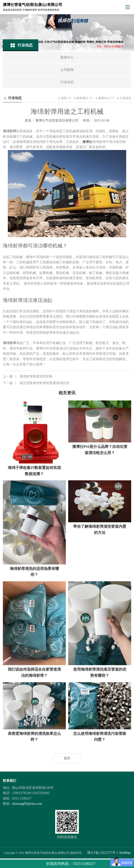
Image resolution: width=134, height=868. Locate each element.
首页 (64, 98)
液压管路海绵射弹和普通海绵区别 (36, 383)
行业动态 (125, 98)
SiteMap (125, 853)
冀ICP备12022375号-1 (103, 853)
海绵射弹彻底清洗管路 (28, 377)
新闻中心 (104, 98)
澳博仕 (87, 142)
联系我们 (82, 98)
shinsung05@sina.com (27, 804)
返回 (67, 758)
